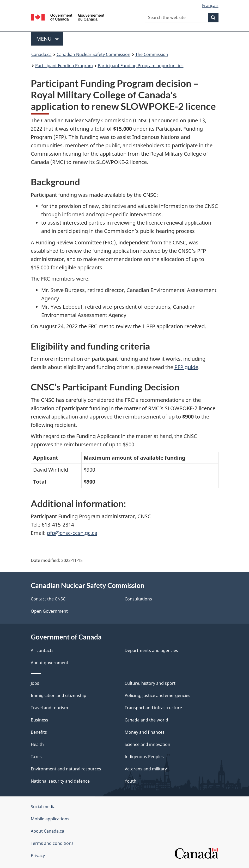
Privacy (38, 856)
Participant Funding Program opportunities (141, 66)
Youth (130, 781)
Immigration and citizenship (59, 695)
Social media (43, 807)
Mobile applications (50, 819)
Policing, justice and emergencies (157, 695)
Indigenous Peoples (144, 757)
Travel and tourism (49, 708)
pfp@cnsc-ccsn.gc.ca (72, 533)
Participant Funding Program (64, 66)
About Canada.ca (47, 831)
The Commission (152, 54)
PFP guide (186, 367)
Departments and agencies (151, 650)
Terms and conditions (52, 843)
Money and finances (145, 732)
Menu (48, 39)
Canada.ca (41, 54)
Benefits (39, 732)
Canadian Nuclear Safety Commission (93, 54)
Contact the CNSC (48, 599)
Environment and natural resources (66, 769)
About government (50, 663)
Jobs (35, 683)
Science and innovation (147, 744)
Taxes (36, 757)
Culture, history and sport (150, 683)
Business (40, 720)
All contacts (42, 650)
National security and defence (60, 781)
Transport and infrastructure (153, 708)
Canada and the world (146, 720)
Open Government (49, 611)
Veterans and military (146, 769)
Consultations (138, 599)
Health (37, 744)
